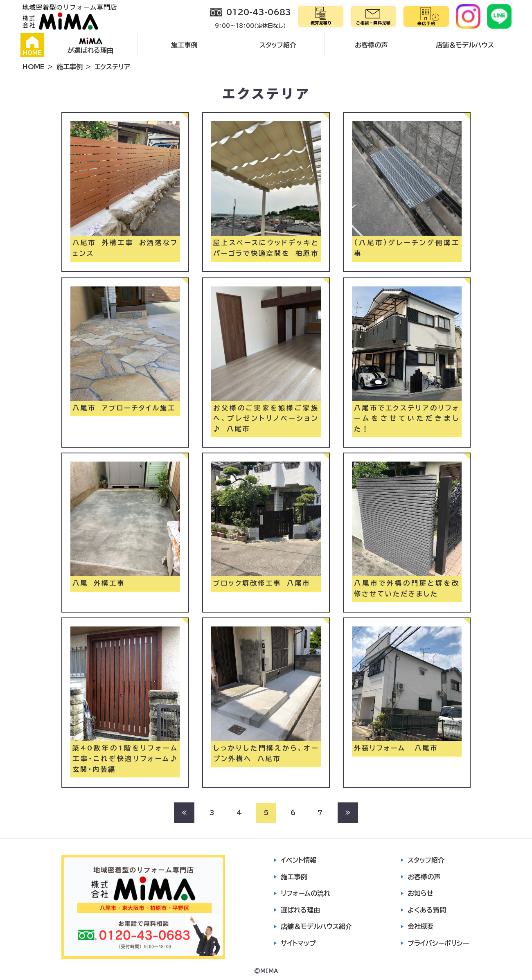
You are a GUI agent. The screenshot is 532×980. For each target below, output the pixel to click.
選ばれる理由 (300, 910)
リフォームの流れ (305, 893)
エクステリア (112, 67)
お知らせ (420, 893)
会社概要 (421, 926)
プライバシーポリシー (438, 943)
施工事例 (184, 45)
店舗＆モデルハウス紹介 (316, 926)
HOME (32, 46)
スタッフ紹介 (278, 45)
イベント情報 (299, 860)
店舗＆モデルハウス (465, 45)
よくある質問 (427, 910)
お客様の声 (371, 45)
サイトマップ (298, 943)
